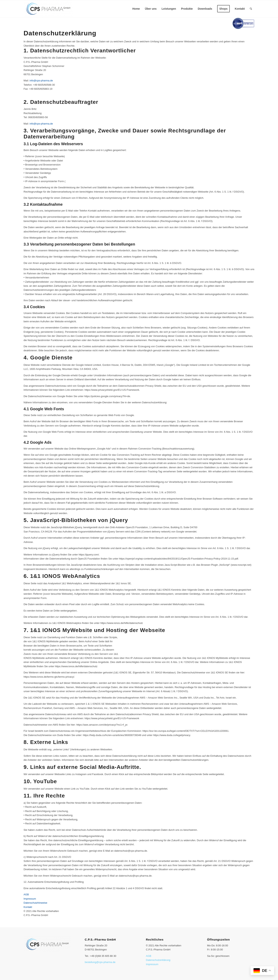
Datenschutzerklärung (158, 960)
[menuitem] (136, 9)
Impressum (152, 964)
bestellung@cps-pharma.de (100, 962)
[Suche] (251, 9)
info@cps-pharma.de (41, 81)
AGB (149, 956)
